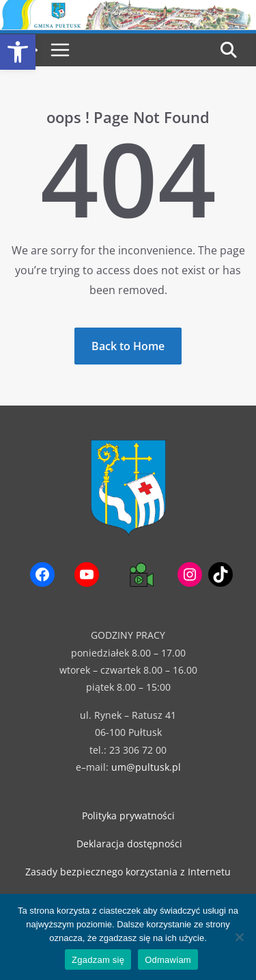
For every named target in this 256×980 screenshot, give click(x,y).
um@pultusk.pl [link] (146, 767)
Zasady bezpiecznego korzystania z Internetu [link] (128, 872)
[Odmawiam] (239, 937)
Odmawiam (168, 960)
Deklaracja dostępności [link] (129, 844)
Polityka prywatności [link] (128, 816)
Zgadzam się (98, 960)
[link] (18, 52)
